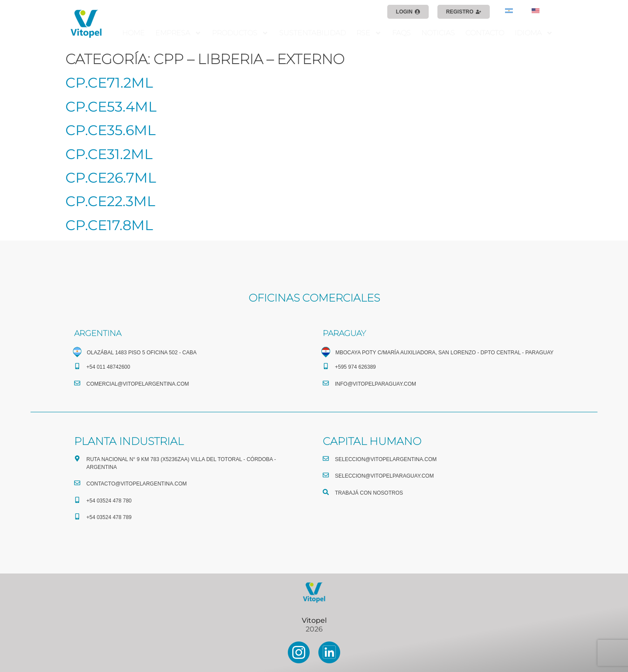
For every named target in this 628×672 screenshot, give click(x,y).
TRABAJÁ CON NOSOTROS (369, 493)
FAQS (401, 33)
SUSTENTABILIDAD (312, 33)
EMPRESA (178, 33)
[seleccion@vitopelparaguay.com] (326, 475)
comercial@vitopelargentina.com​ (138, 384)
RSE (369, 33)
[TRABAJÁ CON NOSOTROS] (326, 492)
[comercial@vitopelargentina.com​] (77, 383)
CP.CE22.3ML (110, 201)
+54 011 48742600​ (108, 367)
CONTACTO (485, 33)
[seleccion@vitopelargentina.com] (326, 458)
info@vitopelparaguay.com (375, 384)
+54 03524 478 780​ (109, 501)
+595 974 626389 (355, 367)
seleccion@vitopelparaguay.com (384, 476)
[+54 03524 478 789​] (77, 516)
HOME (133, 33)
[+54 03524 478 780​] (77, 500)
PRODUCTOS (240, 33)
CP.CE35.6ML (111, 130)
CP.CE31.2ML (109, 154)
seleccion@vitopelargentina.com (386, 459)
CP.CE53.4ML (111, 107)
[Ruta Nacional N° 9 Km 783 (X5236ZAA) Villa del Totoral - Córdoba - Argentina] (77, 458)
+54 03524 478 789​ (109, 517)
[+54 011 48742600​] (77, 366)
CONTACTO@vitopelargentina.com (137, 484)
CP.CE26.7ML (111, 178)
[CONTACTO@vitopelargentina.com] (77, 483)
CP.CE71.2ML (109, 83)
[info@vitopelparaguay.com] (326, 383)
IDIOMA (534, 33)
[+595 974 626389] (326, 366)
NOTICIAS (438, 33)
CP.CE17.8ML (109, 225)
